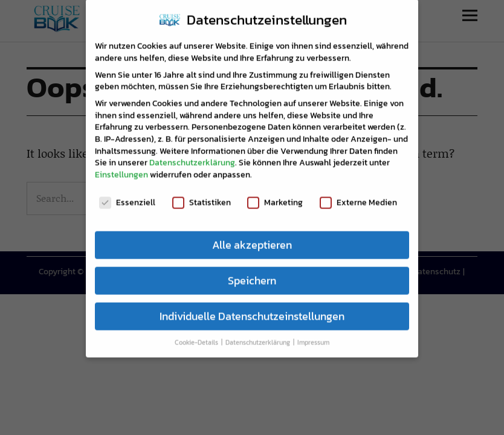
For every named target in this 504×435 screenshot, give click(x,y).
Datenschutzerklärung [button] (259, 335)
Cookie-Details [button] (197, 335)
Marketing (275, 194)
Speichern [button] (252, 272)
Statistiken (202, 194)
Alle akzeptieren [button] (252, 237)
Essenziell (127, 194)
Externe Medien (358, 194)
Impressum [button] (313, 335)
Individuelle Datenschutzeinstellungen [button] (252, 308)
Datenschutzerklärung (192, 155)
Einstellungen (121, 166)
